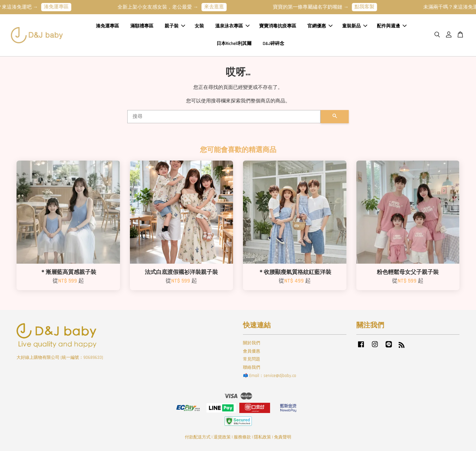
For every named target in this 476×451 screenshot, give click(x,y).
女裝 (199, 26)
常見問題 (252, 359)
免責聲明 (283, 437)
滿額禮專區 (142, 26)
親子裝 (175, 26)
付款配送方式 (198, 437)
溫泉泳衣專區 (232, 26)
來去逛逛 (218, 7)
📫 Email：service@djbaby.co (270, 376)
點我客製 (369, 7)
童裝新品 (355, 26)
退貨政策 (222, 437)
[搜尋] (224, 117)
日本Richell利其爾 (234, 44)
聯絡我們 (252, 367)
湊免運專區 (61, 7)
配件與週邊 (392, 26)
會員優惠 (252, 351)
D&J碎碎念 (274, 44)
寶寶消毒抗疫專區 (278, 26)
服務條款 (242, 437)
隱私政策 (262, 437)
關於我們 (252, 343)
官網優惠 (320, 26)
